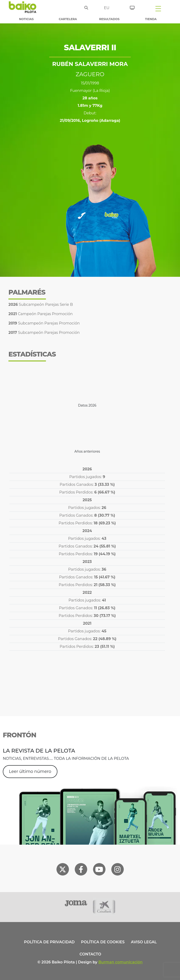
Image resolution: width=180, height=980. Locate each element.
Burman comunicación (121, 962)
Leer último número (30, 771)
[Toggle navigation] (158, 8)
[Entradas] (132, 7)
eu (107, 8)
